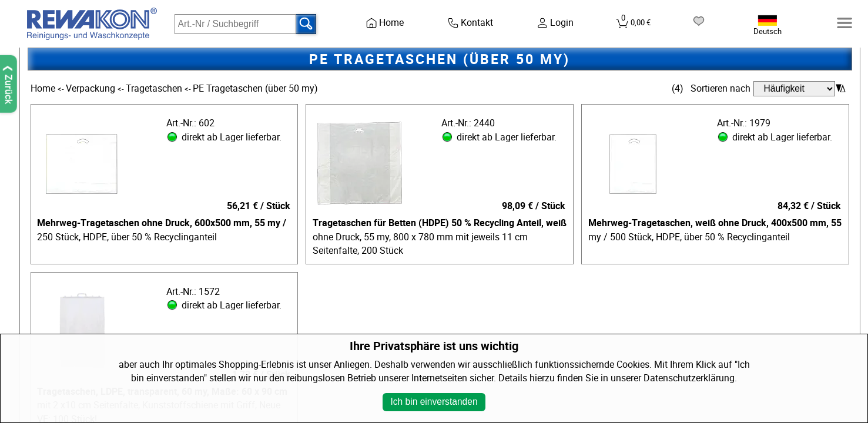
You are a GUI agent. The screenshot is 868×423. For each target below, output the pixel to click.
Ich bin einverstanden (434, 402)
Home (44, 88)
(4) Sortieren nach (711, 88)
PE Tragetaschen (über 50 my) (255, 88)
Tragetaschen (155, 88)
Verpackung (92, 88)
